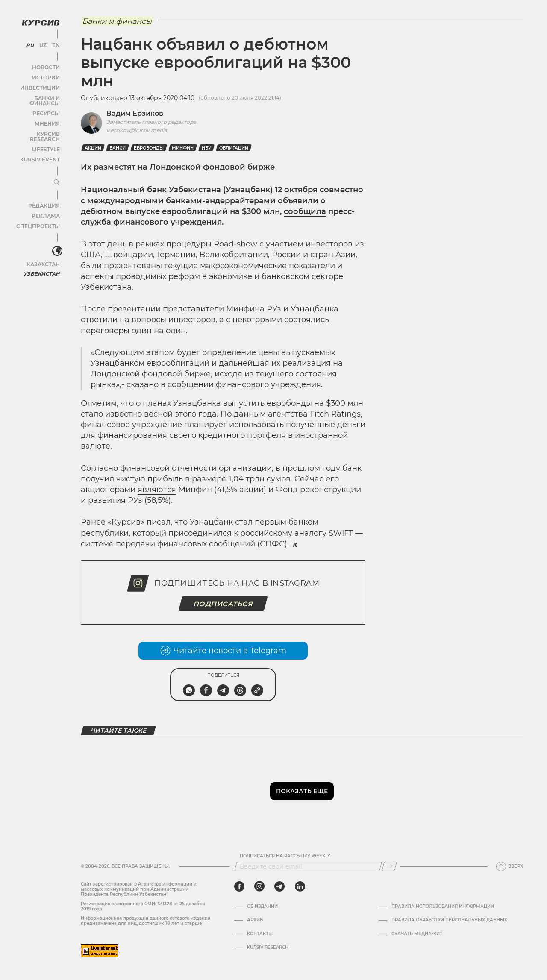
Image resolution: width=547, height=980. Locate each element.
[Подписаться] (389, 866)
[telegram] (279, 886)
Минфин (183, 148)
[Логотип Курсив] (38, 20)
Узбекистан (43, 260)
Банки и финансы (34, 95)
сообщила (305, 211)
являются (157, 490)
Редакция (45, 193)
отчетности (194, 468)
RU (31, 43)
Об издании (262, 907)
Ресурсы (47, 106)
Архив (255, 920)
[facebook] (239, 886)
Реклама (46, 203)
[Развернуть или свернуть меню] (55, 170)
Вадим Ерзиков (135, 113)
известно (124, 414)
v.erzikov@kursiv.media (137, 130)
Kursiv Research (268, 948)
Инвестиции (42, 85)
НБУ (206, 148)
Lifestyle (46, 136)
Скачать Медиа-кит (417, 934)
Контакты (260, 934)
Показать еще (302, 791)
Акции (93, 148)
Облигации (234, 148)
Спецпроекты (40, 213)
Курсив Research (36, 126)
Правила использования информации (443, 907)
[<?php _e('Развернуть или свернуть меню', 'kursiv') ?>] (55, 239)
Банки (118, 148)
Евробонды (149, 148)
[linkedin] (300, 886)
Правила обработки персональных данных (449, 920)
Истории (47, 75)
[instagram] (259, 886)
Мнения (47, 116)
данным (250, 414)
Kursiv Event (41, 147)
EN (54, 43)
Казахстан (44, 251)
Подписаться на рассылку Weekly (285, 856)
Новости (47, 65)
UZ (43, 43)
